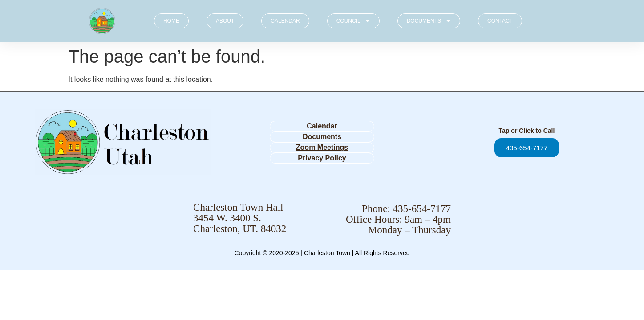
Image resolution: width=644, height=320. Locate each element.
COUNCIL (353, 21)
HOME (171, 21)
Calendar (322, 126)
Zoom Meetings (322, 147)
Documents (322, 137)
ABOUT (225, 21)
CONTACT (500, 21)
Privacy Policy (322, 158)
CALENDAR (285, 21)
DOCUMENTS (429, 21)
